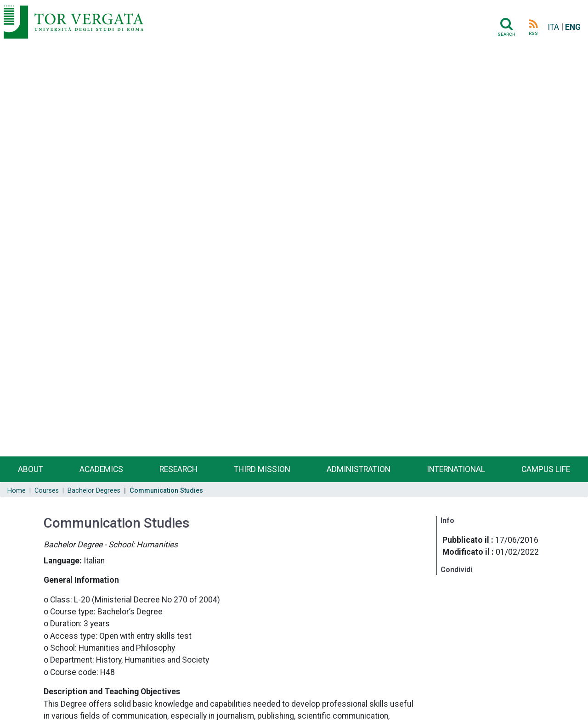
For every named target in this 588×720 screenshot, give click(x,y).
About (31, 469)
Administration (359, 469)
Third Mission (262, 469)
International (456, 469)
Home (17, 491)
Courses (47, 491)
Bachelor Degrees (94, 491)
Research (178, 469)
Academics (101, 469)
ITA (553, 27)
